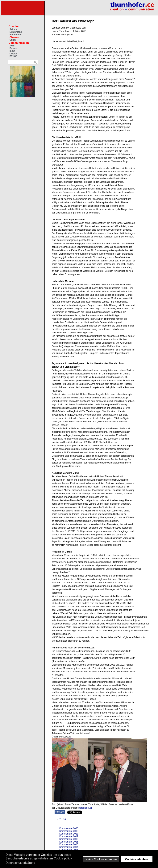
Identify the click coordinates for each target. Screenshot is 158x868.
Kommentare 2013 (69, 844)
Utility (13, 40)
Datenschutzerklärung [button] (20, 863)
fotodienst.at (86, 808)
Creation (14, 26)
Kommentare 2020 (69, 828)
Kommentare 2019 (69, 831)
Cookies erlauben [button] (137, 859)
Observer (15, 37)
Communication (19, 43)
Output (13, 54)
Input (12, 51)
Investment (16, 35)
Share (60, 812)
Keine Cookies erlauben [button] (101, 859)
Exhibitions (16, 32)
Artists (13, 29)
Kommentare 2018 (69, 834)
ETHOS (13, 56)
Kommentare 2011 (69, 850)
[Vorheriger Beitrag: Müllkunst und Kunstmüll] (63, 819)
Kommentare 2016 (69, 839)
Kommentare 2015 (69, 842)
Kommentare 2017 (69, 836)
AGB (12, 46)
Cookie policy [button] (63, 858)
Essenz (13, 48)
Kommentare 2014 (69, 847)
